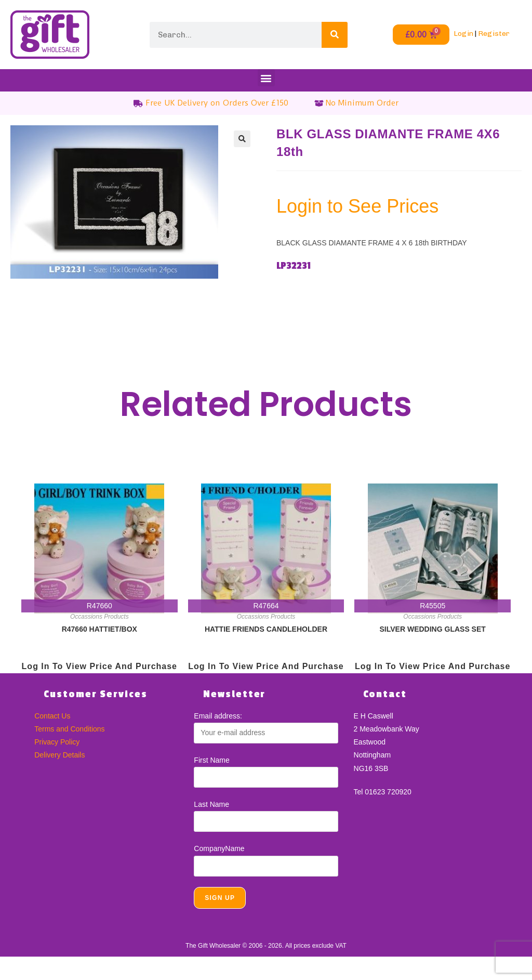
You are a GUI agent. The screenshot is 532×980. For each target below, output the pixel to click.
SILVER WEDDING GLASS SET (433, 629)
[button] (266, 78)
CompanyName (219, 848)
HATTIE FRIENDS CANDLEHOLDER (266, 629)
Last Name (211, 804)
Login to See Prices (357, 206)
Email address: (218, 716)
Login (463, 34)
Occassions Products (99, 617)
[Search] (335, 35)
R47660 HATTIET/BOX (99, 629)
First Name (211, 760)
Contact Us (52, 716)
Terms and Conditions (69, 729)
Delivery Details (59, 755)
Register (494, 34)
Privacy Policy (57, 742)
